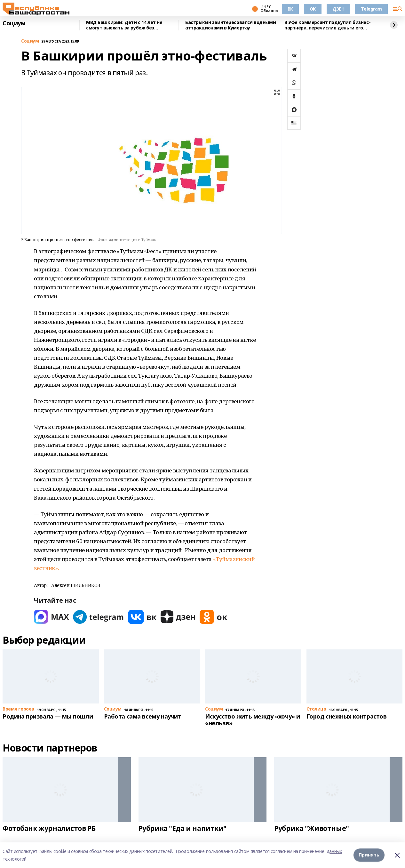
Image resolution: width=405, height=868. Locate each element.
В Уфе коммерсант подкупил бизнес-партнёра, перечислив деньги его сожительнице (327, 25)
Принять (369, 855)
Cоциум (14, 23)
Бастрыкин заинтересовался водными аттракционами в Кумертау (230, 25)
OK (313, 9)
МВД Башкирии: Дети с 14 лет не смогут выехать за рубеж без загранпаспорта (124, 25)
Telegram (371, 9)
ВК (290, 9)
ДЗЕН (338, 9)
